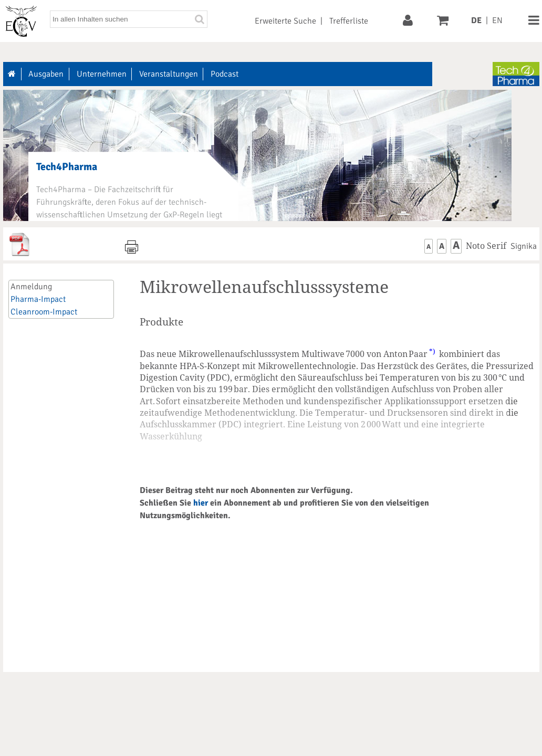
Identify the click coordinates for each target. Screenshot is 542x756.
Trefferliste (349, 21)
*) (432, 351)
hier (201, 503)
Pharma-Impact (38, 299)
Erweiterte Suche (285, 21)
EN (497, 20)
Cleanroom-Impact (44, 312)
